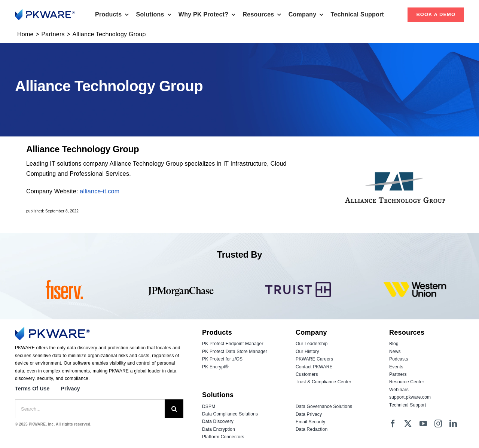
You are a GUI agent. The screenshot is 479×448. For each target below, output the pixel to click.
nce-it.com (105, 191)
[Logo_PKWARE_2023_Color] (45, 12)
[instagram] (438, 424)
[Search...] (90, 409)
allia (85, 191)
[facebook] (393, 424)
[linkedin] (453, 424)
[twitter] (408, 424)
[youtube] (423, 424)
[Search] (174, 409)
